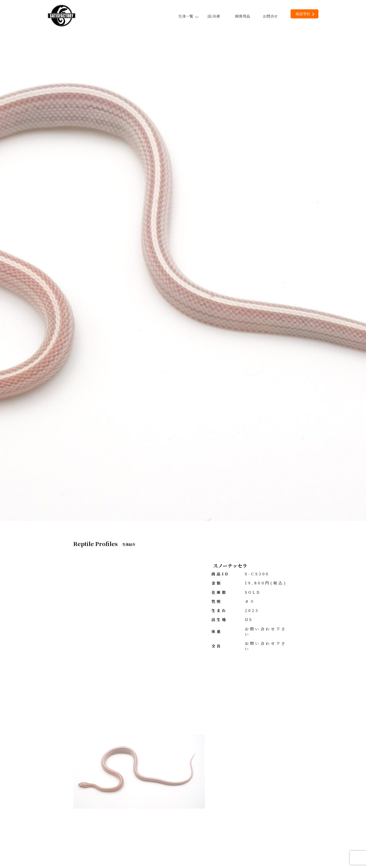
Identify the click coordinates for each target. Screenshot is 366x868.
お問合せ (270, 16)
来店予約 (305, 14)
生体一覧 (188, 16)
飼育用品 (243, 16)
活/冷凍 (214, 16)
